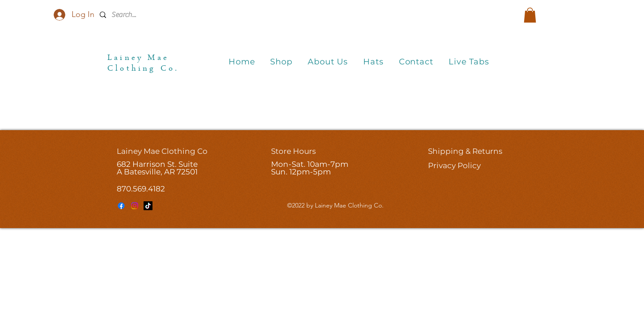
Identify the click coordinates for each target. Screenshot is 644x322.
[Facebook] (121, 206)
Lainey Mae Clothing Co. (143, 64)
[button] (530, 15)
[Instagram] (135, 206)
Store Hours (293, 151)
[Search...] (162, 15)
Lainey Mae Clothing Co (162, 151)
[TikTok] (148, 206)
